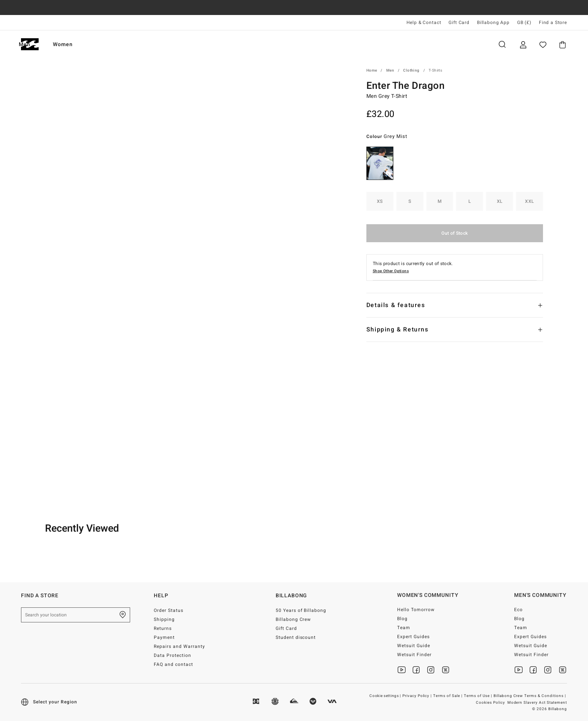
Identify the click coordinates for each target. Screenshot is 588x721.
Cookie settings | (386, 696)
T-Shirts (435, 70)
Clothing (411, 70)
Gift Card (459, 22)
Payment (164, 637)
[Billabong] (30, 44)
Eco (518, 610)
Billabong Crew (293, 619)
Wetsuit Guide (414, 646)
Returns (163, 628)
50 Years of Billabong (301, 610)
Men (63, 44)
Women (101, 44)
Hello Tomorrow (416, 610)
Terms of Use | (478, 696)
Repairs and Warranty (179, 646)
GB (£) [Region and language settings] (524, 22)
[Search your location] (76, 615)
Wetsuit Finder (414, 655)
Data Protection (172, 655)
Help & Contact (424, 22)
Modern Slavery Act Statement (537, 703)
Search (502, 44)
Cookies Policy (490, 703)
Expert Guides (413, 637)
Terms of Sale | (448, 696)
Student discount (296, 637)
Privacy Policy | (418, 696)
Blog (402, 619)
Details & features (396, 305)
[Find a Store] (123, 615)
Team (404, 628)
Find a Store (553, 22)
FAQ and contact (173, 664)
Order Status (169, 610)
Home (372, 70)
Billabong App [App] (493, 22)
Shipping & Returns (397, 330)
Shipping (164, 619)
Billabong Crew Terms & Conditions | (530, 696)
